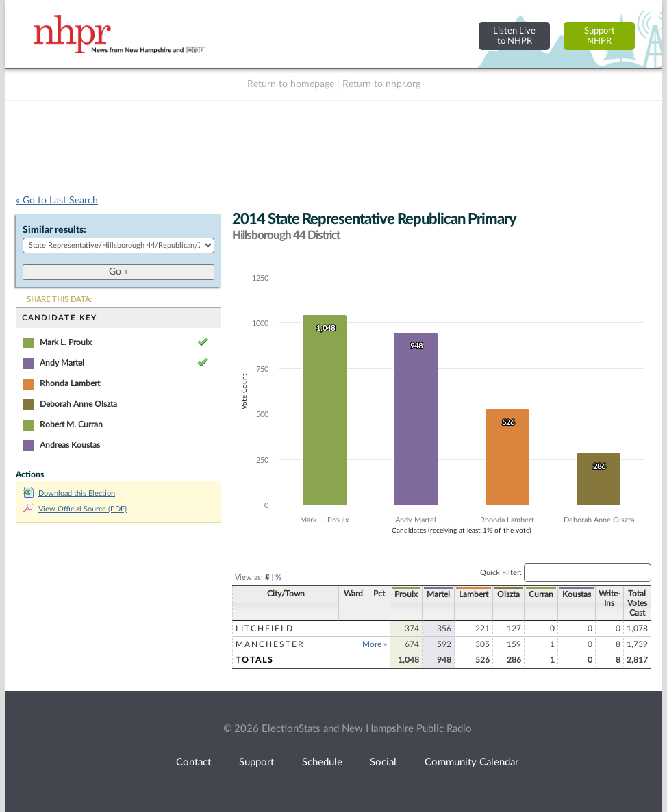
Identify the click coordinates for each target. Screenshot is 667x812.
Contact (193, 762)
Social (383, 762)
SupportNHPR (600, 36)
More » (375, 644)
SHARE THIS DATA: (59, 300)
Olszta (508, 594)
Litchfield (265, 629)
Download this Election (69, 493)
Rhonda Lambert (70, 383)
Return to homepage (291, 84)
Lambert (474, 594)
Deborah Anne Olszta (78, 404)
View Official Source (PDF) (75, 509)
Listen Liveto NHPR (514, 36)
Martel (438, 594)
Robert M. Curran (71, 424)
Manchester (270, 644)
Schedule (322, 762)
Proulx (406, 594)
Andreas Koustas (70, 445)
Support (256, 762)
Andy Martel (62, 363)
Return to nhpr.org (381, 84)
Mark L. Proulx (66, 342)
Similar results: (54, 230)
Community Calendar (471, 762)
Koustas (577, 594)
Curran (541, 594)
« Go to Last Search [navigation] (57, 201)
